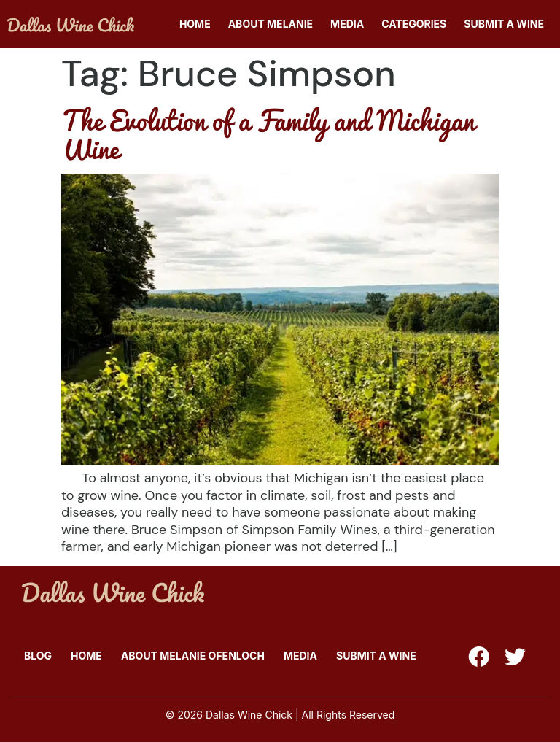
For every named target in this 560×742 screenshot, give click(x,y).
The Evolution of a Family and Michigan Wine (268, 134)
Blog (38, 656)
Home (195, 24)
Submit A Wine (504, 24)
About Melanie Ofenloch (193, 656)
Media (347, 24)
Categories (414, 24)
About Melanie (271, 24)
